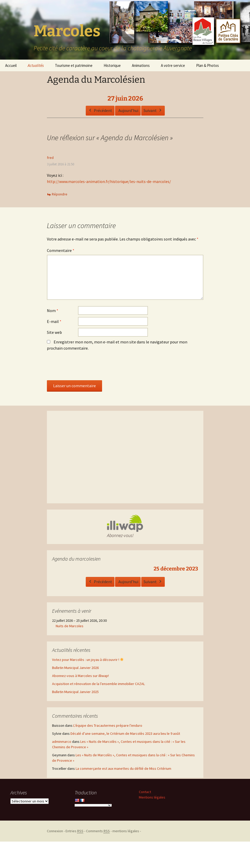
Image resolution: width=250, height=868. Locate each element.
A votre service (173, 65)
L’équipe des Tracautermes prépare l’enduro (108, 725)
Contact (145, 792)
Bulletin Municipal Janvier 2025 (75, 692)
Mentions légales (152, 797)
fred (50, 158)
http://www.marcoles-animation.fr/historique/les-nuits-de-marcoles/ (109, 181)
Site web (54, 332)
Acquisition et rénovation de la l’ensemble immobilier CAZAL (98, 684)
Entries (74, 831)
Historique (112, 65)
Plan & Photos (208, 65)
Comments (98, 831)
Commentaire (61, 250)
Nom (53, 310)
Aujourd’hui (128, 110)
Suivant (153, 110)
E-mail (54, 321)
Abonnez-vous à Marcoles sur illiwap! (80, 676)
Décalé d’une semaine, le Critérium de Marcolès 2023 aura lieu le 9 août (125, 733)
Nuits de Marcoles (70, 626)
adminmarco (62, 742)
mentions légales (126, 831)
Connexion (55, 831)
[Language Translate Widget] (93, 805)
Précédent (100, 110)
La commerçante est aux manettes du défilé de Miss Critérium (123, 768)
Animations (141, 65)
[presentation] (86, 368)
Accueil (11, 65)
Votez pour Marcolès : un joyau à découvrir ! (88, 660)
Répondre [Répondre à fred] (60, 194)
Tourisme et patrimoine (74, 65)
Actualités (36, 65)
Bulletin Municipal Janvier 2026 (75, 668)
